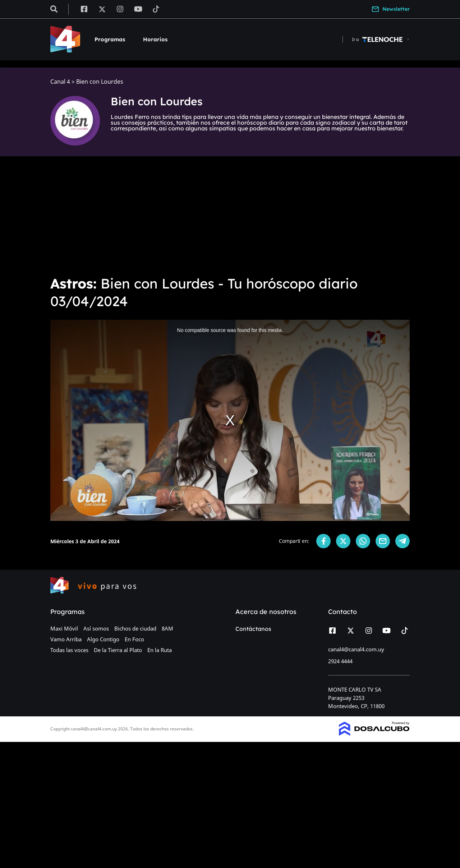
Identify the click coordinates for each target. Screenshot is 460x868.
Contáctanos (253, 629)
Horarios (155, 39)
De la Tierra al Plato (118, 650)
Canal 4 (60, 82)
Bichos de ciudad (135, 628)
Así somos (96, 628)
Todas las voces (69, 650)
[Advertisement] (230, 216)
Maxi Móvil (64, 628)
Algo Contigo (103, 639)
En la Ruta (160, 650)
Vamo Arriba (66, 639)
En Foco (134, 639)
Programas (110, 39)
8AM (167, 628)
